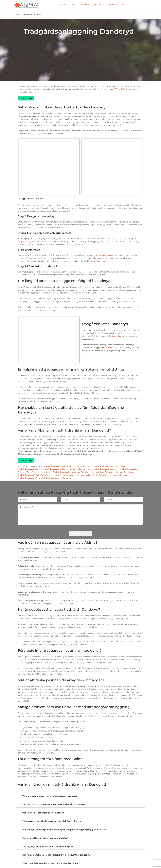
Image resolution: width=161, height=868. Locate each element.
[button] (81, 795)
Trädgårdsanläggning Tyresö (53, 475)
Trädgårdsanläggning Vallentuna (113, 475)
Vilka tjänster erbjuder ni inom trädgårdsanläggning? (50, 796)
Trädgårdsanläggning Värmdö (31, 478)
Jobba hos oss (103, 5)
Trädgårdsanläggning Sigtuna (40, 473)
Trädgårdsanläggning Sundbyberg (120, 473)
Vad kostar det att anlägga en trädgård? (43, 813)
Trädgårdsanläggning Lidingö (55, 470)
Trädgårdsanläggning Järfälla (30, 470)
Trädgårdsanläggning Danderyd (57, 467)
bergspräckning (24, 242)
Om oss (77, 5)
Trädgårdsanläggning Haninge (84, 467)
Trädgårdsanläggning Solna (93, 473)
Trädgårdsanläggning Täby (29, 475)
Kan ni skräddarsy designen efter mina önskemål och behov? (54, 805)
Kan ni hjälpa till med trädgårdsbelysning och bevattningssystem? (56, 855)
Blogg (128, 5)
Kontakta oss (117, 5)
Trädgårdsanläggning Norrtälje (106, 470)
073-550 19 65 (120, 89)
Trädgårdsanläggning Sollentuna (67, 473)
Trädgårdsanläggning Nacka (80, 470)
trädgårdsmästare (106, 255)
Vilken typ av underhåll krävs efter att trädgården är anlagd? (53, 822)
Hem (54, 5)
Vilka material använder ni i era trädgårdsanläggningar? (51, 864)
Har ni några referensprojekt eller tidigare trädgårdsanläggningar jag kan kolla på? (65, 830)
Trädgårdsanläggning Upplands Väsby (82, 475)
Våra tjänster (64, 5)
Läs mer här (116, 336)
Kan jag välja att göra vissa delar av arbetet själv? (48, 847)
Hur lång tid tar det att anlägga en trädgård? (45, 839)
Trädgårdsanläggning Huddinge (111, 467)
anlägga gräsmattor (100, 258)
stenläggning (49, 258)
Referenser (88, 5)
